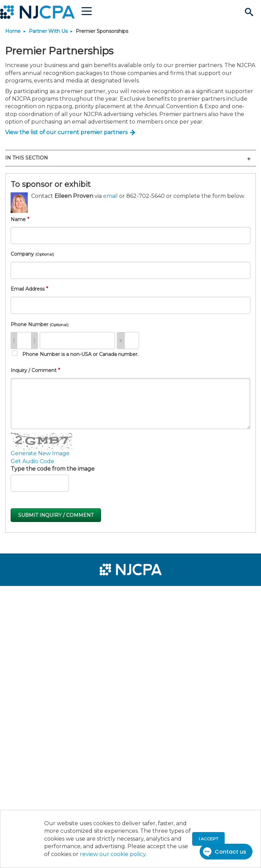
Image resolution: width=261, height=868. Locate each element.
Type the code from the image (53, 469)
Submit (56, 515)
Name (18, 219)
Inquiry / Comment (34, 370)
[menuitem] (30, 596)
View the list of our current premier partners (66, 132)
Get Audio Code (32, 461)
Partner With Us (48, 31)
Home (13, 31)
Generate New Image (40, 453)
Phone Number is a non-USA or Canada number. (75, 354)
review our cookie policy (113, 854)
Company (32, 254)
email (110, 196)
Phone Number (40, 324)
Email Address (28, 289)
